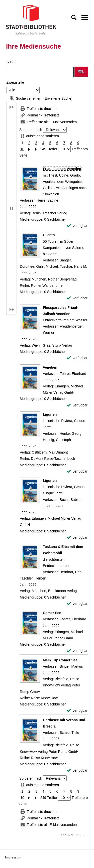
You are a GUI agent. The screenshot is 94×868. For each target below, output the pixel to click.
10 (22, 149)
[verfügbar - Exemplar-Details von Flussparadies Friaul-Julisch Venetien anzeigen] (77, 358)
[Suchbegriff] (40, 72)
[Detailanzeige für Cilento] (49, 235)
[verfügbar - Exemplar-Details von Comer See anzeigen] (77, 651)
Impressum (13, 857)
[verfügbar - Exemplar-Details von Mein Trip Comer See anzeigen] (77, 711)
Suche (12, 62)
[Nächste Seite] (29, 149)
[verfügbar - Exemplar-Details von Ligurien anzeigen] (77, 471)
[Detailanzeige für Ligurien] (50, 414)
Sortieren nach (31, 130)
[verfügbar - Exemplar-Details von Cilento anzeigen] (77, 298)
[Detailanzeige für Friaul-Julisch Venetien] (62, 169)
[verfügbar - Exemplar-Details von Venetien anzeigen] (77, 405)
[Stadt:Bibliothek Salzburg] (31, 20)
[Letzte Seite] (36, 149)
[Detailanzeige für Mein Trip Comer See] (60, 660)
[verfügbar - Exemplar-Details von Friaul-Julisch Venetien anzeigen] (77, 226)
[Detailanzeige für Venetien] (50, 367)
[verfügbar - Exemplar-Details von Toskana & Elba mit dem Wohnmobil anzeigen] (77, 604)
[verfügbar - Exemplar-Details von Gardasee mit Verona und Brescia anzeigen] (77, 770)
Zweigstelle (15, 82)
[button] (81, 72)
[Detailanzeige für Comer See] (52, 613)
